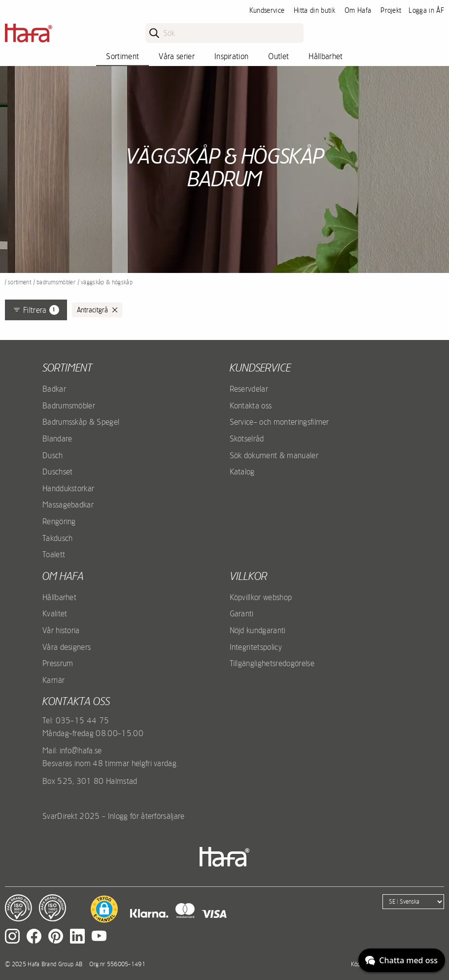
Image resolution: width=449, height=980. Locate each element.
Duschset (58, 472)
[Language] (413, 902)
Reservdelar (249, 389)
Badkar (54, 389)
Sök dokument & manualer (274, 455)
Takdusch (58, 538)
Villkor (248, 576)
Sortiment (122, 56)
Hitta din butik (314, 10)
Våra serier (177, 56)
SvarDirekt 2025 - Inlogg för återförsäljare (114, 816)
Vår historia (61, 630)
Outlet (278, 56)
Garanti (242, 613)
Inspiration (232, 56)
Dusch (53, 455)
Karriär (53, 680)
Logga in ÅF (426, 10)
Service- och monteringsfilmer (279, 422)
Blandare (57, 439)
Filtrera (36, 310)
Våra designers (67, 647)
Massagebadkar (68, 505)
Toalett (54, 554)
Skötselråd (247, 439)
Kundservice (267, 10)
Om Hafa (358, 10)
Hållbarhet (326, 56)
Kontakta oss (251, 406)
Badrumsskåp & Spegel (81, 422)
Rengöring (59, 521)
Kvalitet (55, 613)
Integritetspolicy (256, 647)
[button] (104, 909)
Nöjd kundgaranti (258, 630)
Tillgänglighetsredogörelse (272, 663)
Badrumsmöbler (56, 282)
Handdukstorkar (68, 488)
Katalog (242, 472)
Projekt (391, 10)
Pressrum (58, 663)
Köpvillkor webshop (261, 597)
